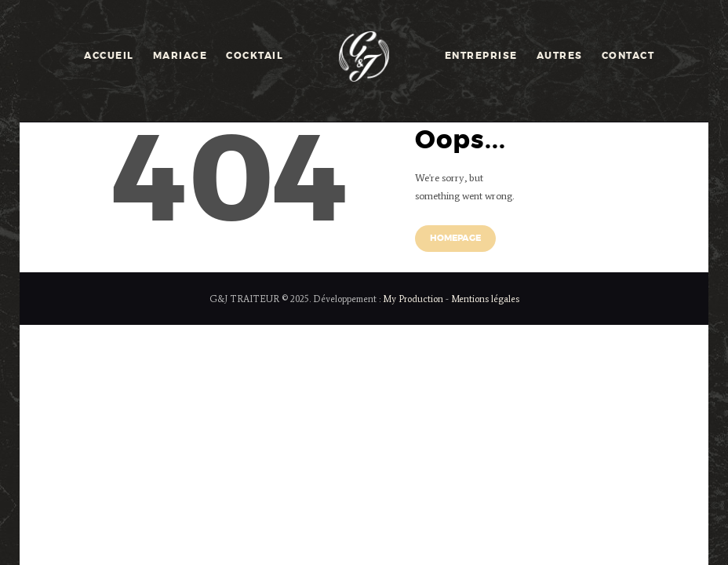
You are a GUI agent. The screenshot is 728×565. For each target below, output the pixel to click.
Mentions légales (485, 299)
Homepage (455, 238)
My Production (413, 299)
